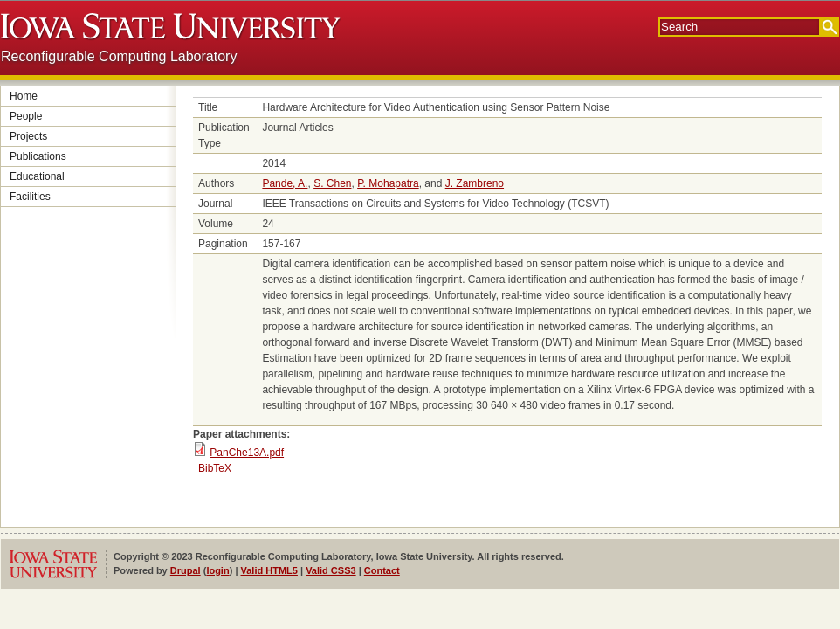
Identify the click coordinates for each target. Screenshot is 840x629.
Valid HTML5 (269, 570)
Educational (37, 176)
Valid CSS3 (330, 570)
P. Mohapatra (388, 183)
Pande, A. (285, 183)
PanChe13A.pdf (247, 453)
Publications (38, 156)
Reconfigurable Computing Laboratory (119, 56)
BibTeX (215, 468)
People (26, 116)
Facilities (30, 197)
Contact (382, 570)
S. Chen (332, 183)
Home (24, 96)
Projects (28, 136)
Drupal (186, 570)
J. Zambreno (475, 183)
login (217, 570)
